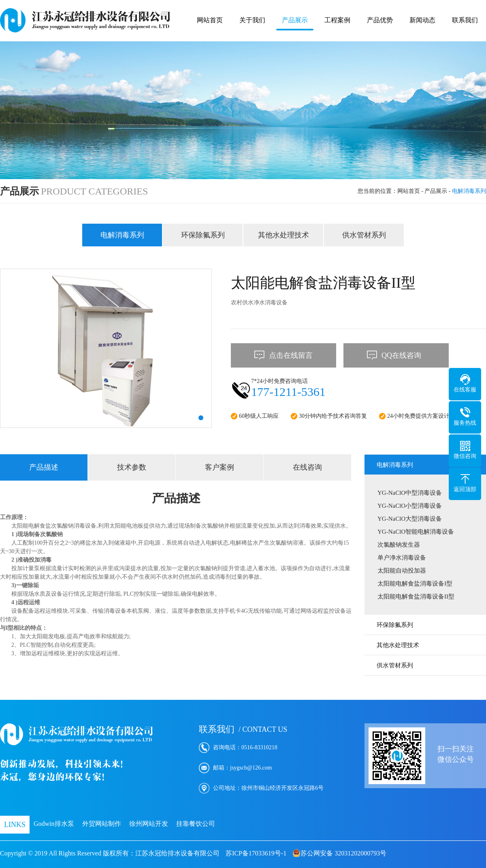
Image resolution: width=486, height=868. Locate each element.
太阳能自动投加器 (402, 571)
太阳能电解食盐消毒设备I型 (415, 584)
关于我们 (252, 20)
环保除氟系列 (203, 235)
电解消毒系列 (469, 191)
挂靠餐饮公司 (196, 824)
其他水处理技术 (283, 235)
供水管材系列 (364, 235)
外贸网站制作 (102, 824)
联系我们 (465, 20)
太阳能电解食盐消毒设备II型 (416, 596)
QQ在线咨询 (394, 355)
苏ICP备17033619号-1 (256, 853)
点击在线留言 (283, 355)
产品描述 (44, 467)
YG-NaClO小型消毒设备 (410, 506)
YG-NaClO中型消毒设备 (410, 493)
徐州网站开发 (149, 824)
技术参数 (132, 467)
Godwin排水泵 (54, 824)
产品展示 (295, 20)
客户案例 (220, 467)
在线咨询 (307, 467)
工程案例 (337, 20)
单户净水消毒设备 (402, 558)
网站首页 (210, 20)
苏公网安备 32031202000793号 (339, 853)
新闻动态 (422, 20)
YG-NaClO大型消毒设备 (410, 519)
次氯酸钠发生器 (399, 545)
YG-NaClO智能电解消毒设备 (416, 532)
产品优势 (380, 20)
